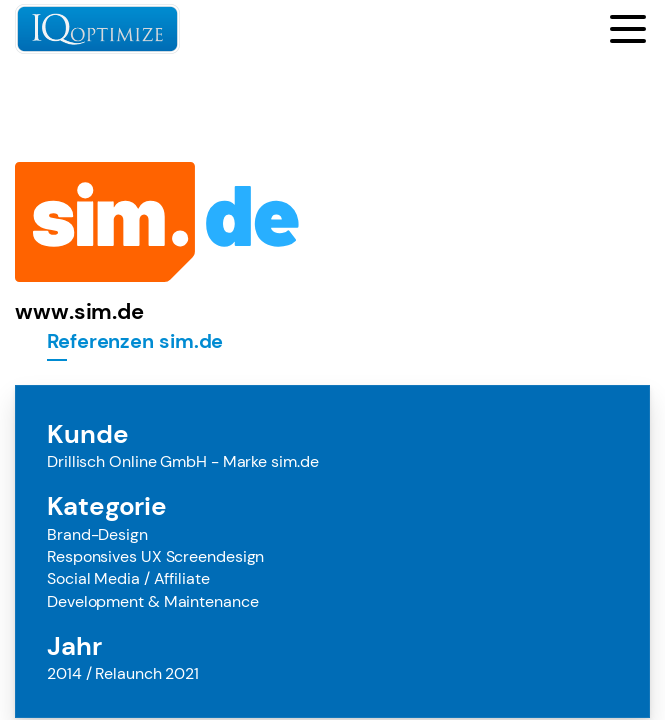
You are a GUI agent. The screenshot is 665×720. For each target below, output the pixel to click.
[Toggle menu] (628, 29)
